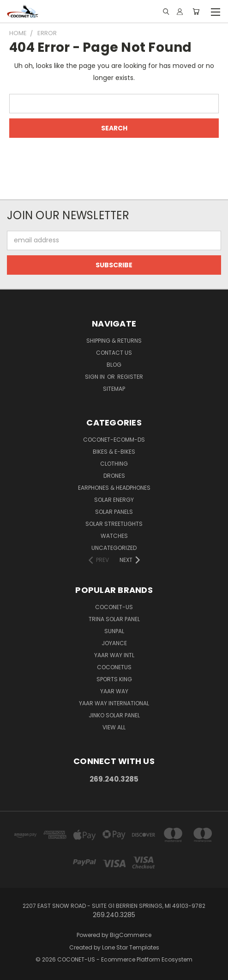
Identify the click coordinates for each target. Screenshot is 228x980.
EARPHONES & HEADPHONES (114, 488)
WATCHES (114, 536)
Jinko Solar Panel (114, 715)
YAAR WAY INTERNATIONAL (114, 703)
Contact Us (114, 353)
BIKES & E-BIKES (114, 452)
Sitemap (114, 389)
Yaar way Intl (114, 655)
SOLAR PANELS (114, 512)
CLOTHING (114, 464)
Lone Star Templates (131, 947)
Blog (114, 365)
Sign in (96, 377)
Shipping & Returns (114, 341)
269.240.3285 (114, 779)
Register (130, 377)
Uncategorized (114, 548)
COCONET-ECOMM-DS (114, 440)
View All (114, 727)
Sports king (114, 679)
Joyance (114, 643)
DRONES (114, 476)
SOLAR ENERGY (114, 500)
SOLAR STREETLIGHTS (114, 524)
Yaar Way (114, 691)
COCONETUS (114, 667)
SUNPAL (114, 631)
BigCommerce (131, 935)
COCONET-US (114, 607)
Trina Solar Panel (114, 619)
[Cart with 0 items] (196, 12)
